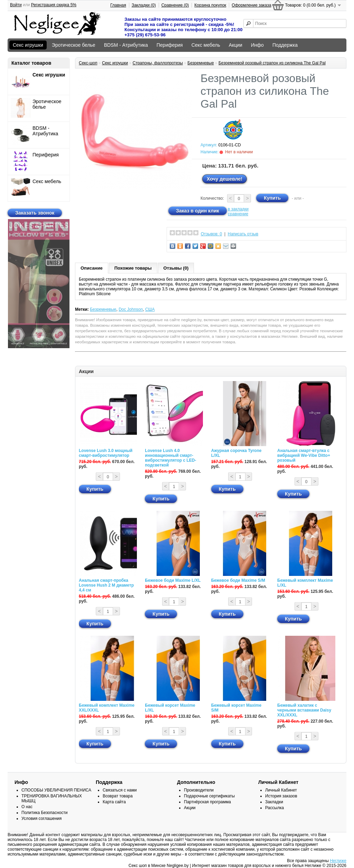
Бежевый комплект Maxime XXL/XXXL (107, 708)
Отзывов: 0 (212, 234)
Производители (199, 790)
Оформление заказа (251, 5)
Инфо (257, 45)
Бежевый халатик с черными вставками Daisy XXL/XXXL (304, 710)
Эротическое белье (74, 45)
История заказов (281, 796)
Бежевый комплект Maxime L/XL (305, 583)
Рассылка (274, 808)
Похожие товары (133, 268)
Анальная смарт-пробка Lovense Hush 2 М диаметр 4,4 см (106, 585)
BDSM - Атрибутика (126, 45)
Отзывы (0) (176, 268)
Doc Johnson (131, 309)
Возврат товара (118, 796)
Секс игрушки (28, 45)
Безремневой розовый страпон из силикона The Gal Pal (272, 63)
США (150, 309)
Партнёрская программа (207, 802)
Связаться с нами (120, 790)
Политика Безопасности (44, 813)
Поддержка (285, 45)
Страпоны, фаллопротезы (157, 63)
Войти (16, 5)
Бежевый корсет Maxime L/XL (170, 708)
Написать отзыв (243, 234)
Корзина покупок (210, 5)
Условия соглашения (41, 819)
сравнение (238, 214)
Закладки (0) (144, 5)
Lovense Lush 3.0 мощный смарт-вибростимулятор (106, 453)
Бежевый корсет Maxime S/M (236, 708)
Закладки (274, 802)
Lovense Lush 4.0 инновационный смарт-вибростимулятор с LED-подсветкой (170, 458)
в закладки (238, 209)
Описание (92, 268)
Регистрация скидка (54, 5)
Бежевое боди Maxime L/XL (173, 580)
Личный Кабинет (281, 790)
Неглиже (338, 861)
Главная (118, 5)
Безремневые (201, 63)
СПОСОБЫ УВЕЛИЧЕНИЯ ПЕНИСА (56, 790)
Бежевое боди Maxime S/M (238, 580)
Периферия (170, 45)
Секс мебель (206, 45)
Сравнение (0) (175, 5)
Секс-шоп (88, 63)
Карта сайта (114, 802)
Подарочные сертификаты (209, 796)
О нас (27, 807)
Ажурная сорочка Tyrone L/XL (236, 453)
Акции (236, 45)
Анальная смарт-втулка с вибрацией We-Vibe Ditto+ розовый (304, 455)
